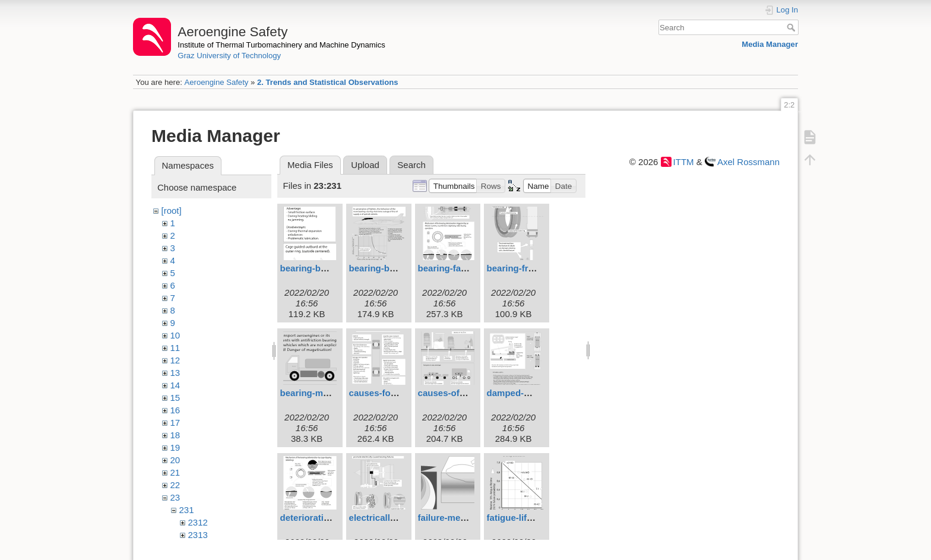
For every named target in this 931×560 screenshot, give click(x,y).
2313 (198, 535)
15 (175, 398)
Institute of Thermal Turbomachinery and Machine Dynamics (281, 45)
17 (175, 423)
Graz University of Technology (229, 56)
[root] (172, 211)
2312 (198, 522)
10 (175, 335)
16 (175, 410)
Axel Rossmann (748, 162)
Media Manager (770, 44)
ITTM (684, 162)
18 (175, 435)
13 (175, 373)
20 (175, 460)
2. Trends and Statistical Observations (328, 82)
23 (175, 497)
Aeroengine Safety (216, 82)
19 (175, 447)
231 (187, 510)
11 (175, 348)
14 (175, 385)
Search (792, 27)
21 (175, 472)
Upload (365, 165)
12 (175, 360)
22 (175, 485)
